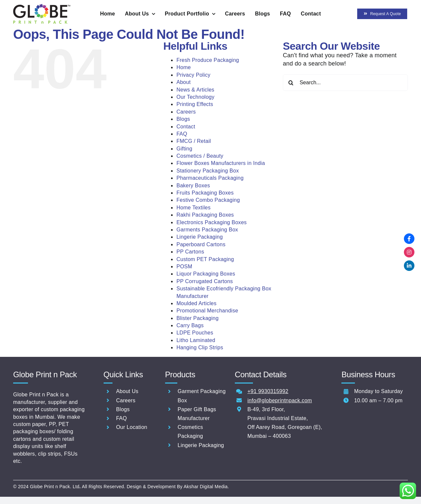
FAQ (182, 134)
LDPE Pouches (195, 333)
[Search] (291, 83)
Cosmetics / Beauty (200, 156)
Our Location (132, 427)
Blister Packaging (197, 318)
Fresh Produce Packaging (208, 60)
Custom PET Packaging (205, 259)
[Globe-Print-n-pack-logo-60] (42, 7)
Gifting (184, 149)
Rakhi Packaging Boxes (205, 215)
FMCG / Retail (194, 141)
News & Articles (195, 90)
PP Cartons (190, 252)
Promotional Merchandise (207, 311)
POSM (184, 266)
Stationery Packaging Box (208, 171)
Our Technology (195, 97)
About (183, 82)
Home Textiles (193, 208)
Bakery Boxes (193, 186)
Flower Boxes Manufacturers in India (221, 163)
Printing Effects (195, 104)
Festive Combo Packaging (208, 200)
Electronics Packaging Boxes (211, 222)
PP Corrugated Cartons (205, 281)
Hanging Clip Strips (200, 347)
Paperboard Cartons (201, 244)
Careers (186, 112)
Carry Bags (190, 325)
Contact (186, 127)
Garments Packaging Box (207, 230)
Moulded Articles (196, 303)
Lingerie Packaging (199, 237)
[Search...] (345, 83)
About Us (127, 391)
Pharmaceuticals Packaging (210, 178)
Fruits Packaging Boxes (205, 193)
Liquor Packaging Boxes (206, 274)
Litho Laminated (196, 340)
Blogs (183, 119)
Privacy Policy (193, 75)
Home (184, 67)
